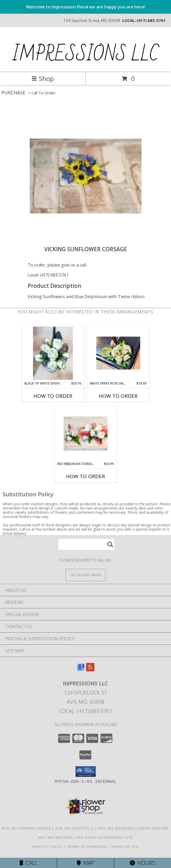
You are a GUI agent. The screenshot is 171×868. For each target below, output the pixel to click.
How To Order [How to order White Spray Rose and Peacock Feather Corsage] (118, 396)
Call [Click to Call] (29, 863)
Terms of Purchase (87, 847)
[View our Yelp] (90, 670)
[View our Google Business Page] (81, 670)
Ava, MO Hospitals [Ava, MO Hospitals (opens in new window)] (74, 828)
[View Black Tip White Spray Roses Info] (53, 353)
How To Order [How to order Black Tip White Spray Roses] (53, 396)
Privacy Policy (47, 847)
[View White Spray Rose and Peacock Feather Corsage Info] (118, 353)
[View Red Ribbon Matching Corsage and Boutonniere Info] (86, 434)
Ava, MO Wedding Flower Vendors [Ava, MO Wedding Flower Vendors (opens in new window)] (134, 828)
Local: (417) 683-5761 (48, 275)
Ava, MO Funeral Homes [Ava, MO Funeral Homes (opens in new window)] (26, 828)
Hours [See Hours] (142, 863)
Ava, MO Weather (56, 837)
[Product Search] (86, 544)
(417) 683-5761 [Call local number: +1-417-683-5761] (151, 20)
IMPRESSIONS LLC (85, 54)
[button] (86, 772)
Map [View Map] (85, 863)
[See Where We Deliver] (85, 575)
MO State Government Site (105, 837)
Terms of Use (125, 847)
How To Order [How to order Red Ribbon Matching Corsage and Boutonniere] (85, 476)
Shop (43, 78)
